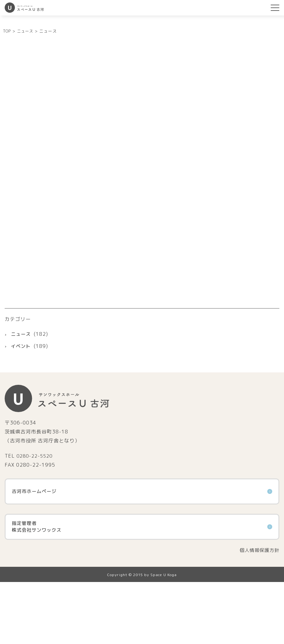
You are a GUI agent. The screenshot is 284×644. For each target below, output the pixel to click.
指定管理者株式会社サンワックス (142, 588)
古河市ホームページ (142, 553)
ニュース (21, 395)
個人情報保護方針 (258, 612)
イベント (21, 407)
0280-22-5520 (36, 517)
